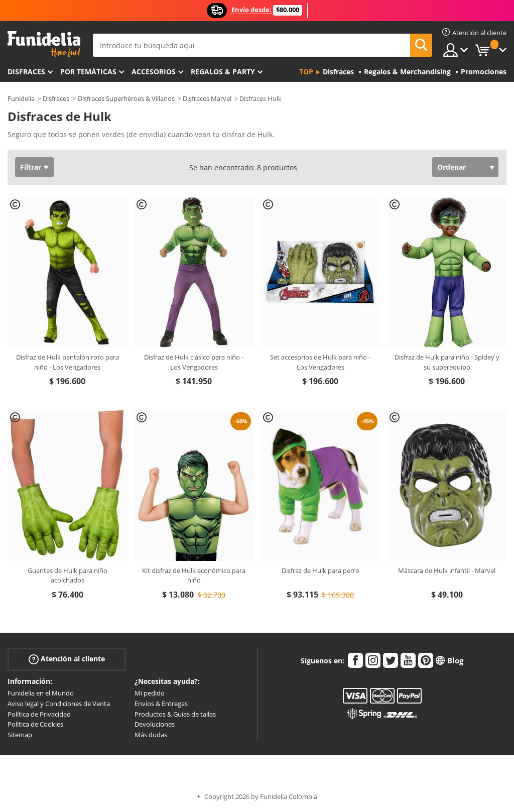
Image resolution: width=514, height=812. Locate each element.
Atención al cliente (67, 659)
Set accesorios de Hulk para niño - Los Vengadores (320, 362)
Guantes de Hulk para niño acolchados (68, 575)
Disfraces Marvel (207, 98)
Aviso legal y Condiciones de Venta (59, 704)
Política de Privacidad (39, 714)
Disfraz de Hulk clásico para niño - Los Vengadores (194, 362)
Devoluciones (155, 724)
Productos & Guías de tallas (175, 714)
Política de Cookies (35, 724)
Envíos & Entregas (161, 704)
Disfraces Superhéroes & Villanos (126, 98)
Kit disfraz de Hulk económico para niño (194, 575)
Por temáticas (88, 72)
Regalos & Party (223, 72)
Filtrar (31, 167)
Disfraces (26, 72)
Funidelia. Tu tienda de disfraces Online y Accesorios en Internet (44, 44)
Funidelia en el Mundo (41, 693)
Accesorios (154, 72)
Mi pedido (150, 693)
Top (306, 72)
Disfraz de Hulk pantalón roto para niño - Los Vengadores (68, 362)
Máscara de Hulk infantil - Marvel (447, 570)
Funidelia (21, 98)
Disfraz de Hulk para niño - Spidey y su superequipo (447, 362)
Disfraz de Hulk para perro (320, 570)
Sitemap (20, 735)
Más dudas (151, 735)
